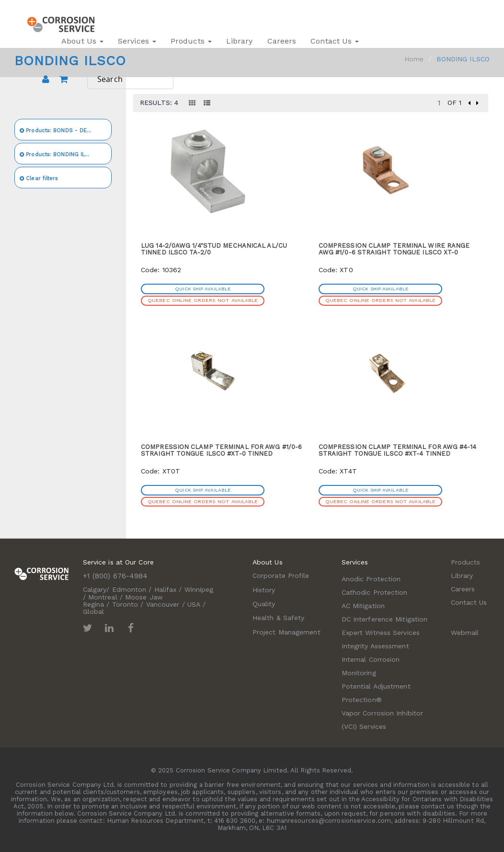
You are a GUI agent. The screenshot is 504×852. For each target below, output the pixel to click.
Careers (282, 41)
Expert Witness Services (381, 633)
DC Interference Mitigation (385, 619)
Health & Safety (279, 618)
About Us (82, 41)
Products (191, 41)
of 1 (454, 103)
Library (240, 41)
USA (194, 604)
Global (94, 611)
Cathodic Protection (375, 592)
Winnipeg (199, 589)
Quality (264, 604)
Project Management (286, 632)
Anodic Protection (371, 579)
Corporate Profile (281, 576)
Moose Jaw (144, 597)
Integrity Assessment (375, 646)
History (264, 590)
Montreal (103, 597)
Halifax (166, 589)
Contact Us (335, 41)
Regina (94, 604)
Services (137, 41)
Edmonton (129, 589)
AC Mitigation (363, 606)
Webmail (465, 633)
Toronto (125, 604)
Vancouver (163, 604)
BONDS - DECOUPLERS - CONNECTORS (66, 131)
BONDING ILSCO (58, 155)
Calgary (95, 589)
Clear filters (39, 178)
